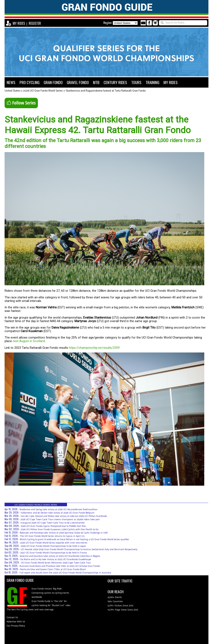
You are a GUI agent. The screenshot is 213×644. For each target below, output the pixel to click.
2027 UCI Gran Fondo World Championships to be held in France (54, 553)
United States (12, 91)
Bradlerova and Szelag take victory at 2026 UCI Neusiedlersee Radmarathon (58, 509)
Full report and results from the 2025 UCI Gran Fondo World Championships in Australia (65, 573)
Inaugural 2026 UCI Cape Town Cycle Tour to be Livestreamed (53, 523)
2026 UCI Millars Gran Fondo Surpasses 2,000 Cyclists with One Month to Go (60, 529)
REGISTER (35, 23)
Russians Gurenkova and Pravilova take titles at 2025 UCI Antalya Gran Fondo (60, 566)
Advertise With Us (16, 622)
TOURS (136, 82)
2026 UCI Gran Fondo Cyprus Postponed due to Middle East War (53, 526)
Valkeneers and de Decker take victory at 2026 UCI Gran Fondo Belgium (58, 513)
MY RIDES (19, 23)
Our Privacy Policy (16, 626)
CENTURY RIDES (115, 82)
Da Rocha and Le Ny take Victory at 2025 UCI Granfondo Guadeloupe (56, 559)
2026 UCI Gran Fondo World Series (43, 91)
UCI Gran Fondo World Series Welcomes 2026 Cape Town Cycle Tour (56, 563)
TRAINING (152, 82)
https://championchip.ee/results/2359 (94, 348)
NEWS (11, 82)
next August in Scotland (29, 341)
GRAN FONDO (53, 82)
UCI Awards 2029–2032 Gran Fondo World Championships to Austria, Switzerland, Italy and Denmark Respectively (79, 549)
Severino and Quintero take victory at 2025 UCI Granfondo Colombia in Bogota (60, 556)
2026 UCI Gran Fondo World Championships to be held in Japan (53, 546)
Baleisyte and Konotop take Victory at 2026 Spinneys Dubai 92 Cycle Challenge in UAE (64, 533)
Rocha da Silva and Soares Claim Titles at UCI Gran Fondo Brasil (53, 569)
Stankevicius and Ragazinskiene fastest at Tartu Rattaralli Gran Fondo (106, 91)
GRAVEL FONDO (78, 82)
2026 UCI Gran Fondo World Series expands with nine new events (54, 543)
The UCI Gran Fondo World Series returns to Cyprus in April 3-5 (52, 536)
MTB (96, 82)
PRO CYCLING (30, 82)
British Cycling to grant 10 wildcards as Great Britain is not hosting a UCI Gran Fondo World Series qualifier (75, 539)
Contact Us (12, 617)
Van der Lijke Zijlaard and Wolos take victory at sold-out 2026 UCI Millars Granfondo (64, 516)
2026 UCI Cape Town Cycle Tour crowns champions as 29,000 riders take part (60, 519)
